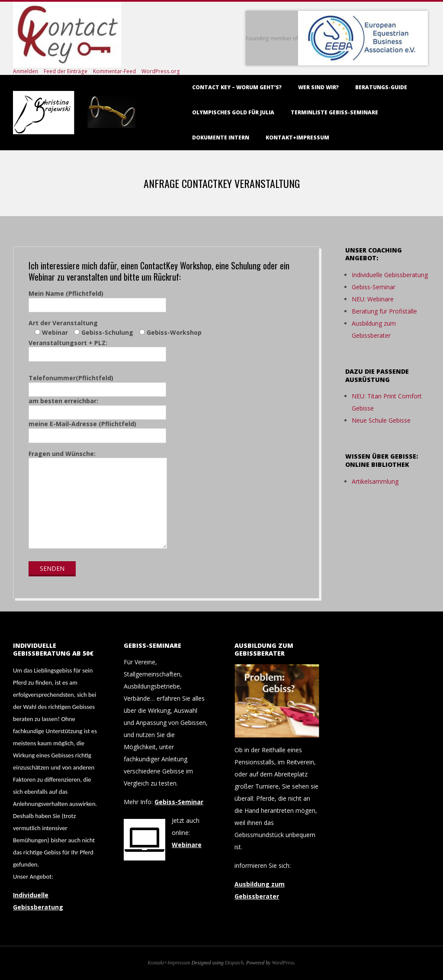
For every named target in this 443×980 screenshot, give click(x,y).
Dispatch (234, 963)
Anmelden (26, 71)
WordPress (283, 963)
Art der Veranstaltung (115, 328)
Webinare (187, 845)
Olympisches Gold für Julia (233, 112)
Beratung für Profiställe (384, 311)
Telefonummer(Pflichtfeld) (97, 384)
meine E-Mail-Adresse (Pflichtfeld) (97, 430)
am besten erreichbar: (97, 407)
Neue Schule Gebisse (381, 420)
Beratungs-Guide (381, 87)
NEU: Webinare (373, 299)
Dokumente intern (221, 137)
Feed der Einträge (66, 71)
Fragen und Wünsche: (98, 500)
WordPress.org (161, 71)
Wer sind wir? (318, 87)
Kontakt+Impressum (297, 137)
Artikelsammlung (375, 481)
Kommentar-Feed (114, 71)
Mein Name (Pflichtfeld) (97, 299)
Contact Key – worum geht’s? (237, 87)
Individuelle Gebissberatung (390, 275)
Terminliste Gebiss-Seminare (334, 112)
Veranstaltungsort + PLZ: (97, 349)
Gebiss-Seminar (374, 287)
